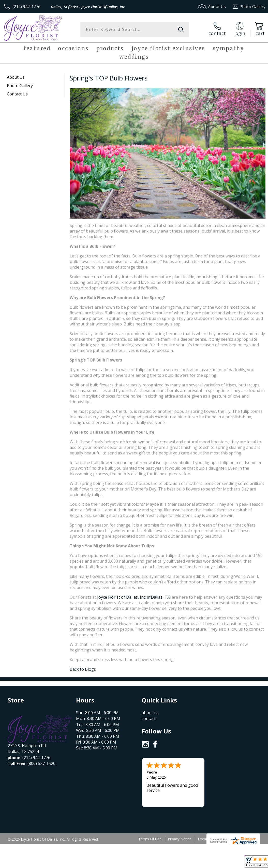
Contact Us (17, 94)
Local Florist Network (215, 808)
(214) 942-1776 (26, 7)
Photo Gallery (20, 86)
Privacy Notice (180, 808)
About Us (16, 77)
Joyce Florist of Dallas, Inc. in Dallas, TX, (134, 597)
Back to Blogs (83, 669)
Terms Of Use (150, 808)
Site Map (247, 808)
